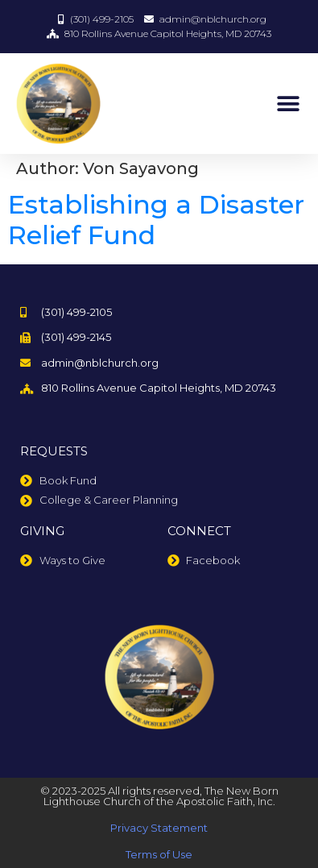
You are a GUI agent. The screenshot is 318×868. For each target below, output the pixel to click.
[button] (288, 104)
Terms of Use (159, 854)
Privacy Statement (159, 828)
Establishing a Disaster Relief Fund (156, 220)
